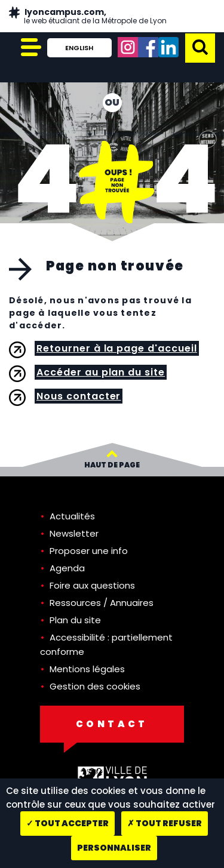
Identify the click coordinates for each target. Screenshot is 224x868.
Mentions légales (87, 669)
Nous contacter (79, 396)
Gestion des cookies (95, 686)
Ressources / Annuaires (102, 603)
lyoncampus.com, (95, 16)
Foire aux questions (92, 585)
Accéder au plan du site (101, 372)
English (79, 48)
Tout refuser (165, 823)
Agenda (67, 568)
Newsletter (74, 533)
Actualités (72, 516)
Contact (112, 724)
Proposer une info (89, 551)
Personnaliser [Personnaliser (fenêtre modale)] (114, 848)
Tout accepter (67, 823)
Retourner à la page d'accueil (117, 348)
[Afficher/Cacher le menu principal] (29, 48)
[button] (200, 46)
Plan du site (75, 620)
